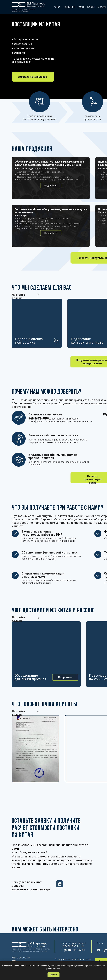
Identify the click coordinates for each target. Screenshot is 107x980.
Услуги (81, 7)
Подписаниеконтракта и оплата (87, 341)
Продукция (69, 7)
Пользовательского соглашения (34, 966)
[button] (33, 77)
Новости (101, 7)
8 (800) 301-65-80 (73, 950)
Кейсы (91, 7)
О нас (57, 7)
